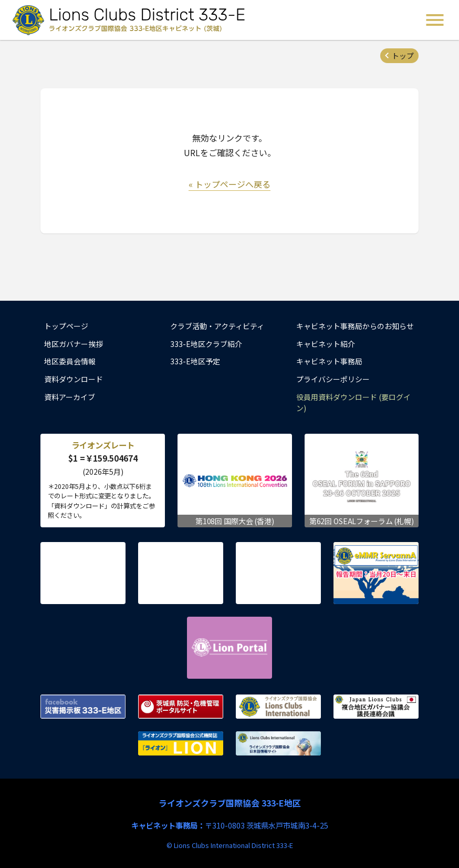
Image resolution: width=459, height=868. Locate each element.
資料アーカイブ (70, 397)
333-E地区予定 (195, 361)
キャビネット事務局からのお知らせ (355, 326)
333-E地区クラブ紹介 (206, 344)
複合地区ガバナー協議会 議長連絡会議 (376, 707)
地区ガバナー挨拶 (74, 344)
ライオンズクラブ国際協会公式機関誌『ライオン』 (181, 743)
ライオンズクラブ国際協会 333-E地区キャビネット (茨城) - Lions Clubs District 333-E (132, 20)
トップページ (66, 326)
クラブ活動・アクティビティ (217, 326)
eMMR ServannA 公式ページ (376, 573)
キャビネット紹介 (326, 344)
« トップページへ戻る (229, 184)
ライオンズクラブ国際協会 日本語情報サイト (278, 743)
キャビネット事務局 (329, 361)
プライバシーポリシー (333, 379)
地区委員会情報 (70, 361)
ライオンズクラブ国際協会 (278, 707)
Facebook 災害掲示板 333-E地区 (83, 707)
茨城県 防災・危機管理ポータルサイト (181, 707)
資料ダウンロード (74, 379)
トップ (403, 56)
